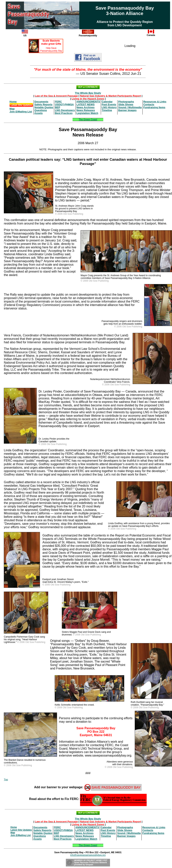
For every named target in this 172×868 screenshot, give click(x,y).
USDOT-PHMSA (64, 104)
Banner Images (127, 110)
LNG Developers (65, 110)
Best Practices (64, 113)
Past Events (109, 104)
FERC (58, 102)
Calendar (107, 102)
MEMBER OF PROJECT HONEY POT (91, 860)
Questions (41, 110)
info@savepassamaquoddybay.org (88, 855)
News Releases (86, 110)
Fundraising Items (154, 107)
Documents (41, 102)
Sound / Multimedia (130, 107)
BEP (57, 107)
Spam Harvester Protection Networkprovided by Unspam (91, 864)
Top (6, 779)
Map (12, 109)
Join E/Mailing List (21, 112)
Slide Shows (126, 104)
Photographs (126, 102)
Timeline (107, 110)
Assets (39, 113)
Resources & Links (155, 102)
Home (13, 102)
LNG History (109, 107)
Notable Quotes (44, 107)
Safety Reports (43, 104)
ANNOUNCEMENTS (88, 102)
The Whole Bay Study (88, 93)
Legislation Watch (87, 113)
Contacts (149, 104)
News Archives (85, 107)
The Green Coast (88, 120)
